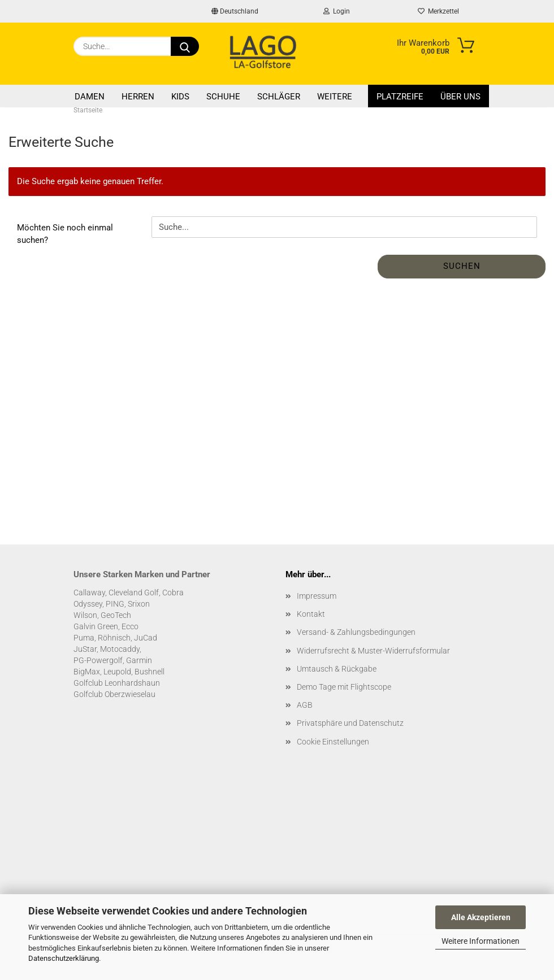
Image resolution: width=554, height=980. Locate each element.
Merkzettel (438, 11)
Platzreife (400, 97)
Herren (138, 97)
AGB (305, 705)
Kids (180, 97)
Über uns (460, 97)
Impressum (317, 596)
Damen (90, 97)
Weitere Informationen (481, 941)
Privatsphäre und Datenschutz (350, 723)
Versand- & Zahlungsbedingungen (356, 632)
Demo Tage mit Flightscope (344, 687)
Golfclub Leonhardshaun (117, 683)
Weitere (335, 97)
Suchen (462, 266)
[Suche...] (185, 46)
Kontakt (311, 614)
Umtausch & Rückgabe (337, 669)
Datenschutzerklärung (64, 958)
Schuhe (223, 97)
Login (337, 11)
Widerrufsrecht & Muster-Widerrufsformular (373, 651)
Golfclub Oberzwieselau (114, 694)
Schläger (279, 97)
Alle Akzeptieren (481, 917)
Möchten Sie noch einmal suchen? (65, 234)
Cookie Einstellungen (333, 742)
